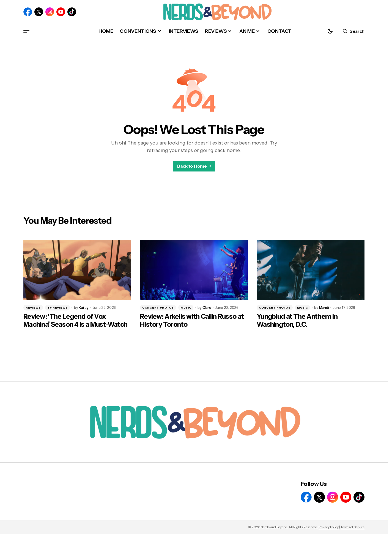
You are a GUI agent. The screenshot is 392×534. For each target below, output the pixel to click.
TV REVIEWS (57, 308)
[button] (26, 31)
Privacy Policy (329, 527)
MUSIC (186, 308)
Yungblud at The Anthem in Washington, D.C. (297, 321)
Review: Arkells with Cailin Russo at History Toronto (192, 321)
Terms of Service (353, 527)
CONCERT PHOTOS (158, 308)
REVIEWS (33, 308)
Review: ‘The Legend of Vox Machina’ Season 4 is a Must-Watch (75, 321)
